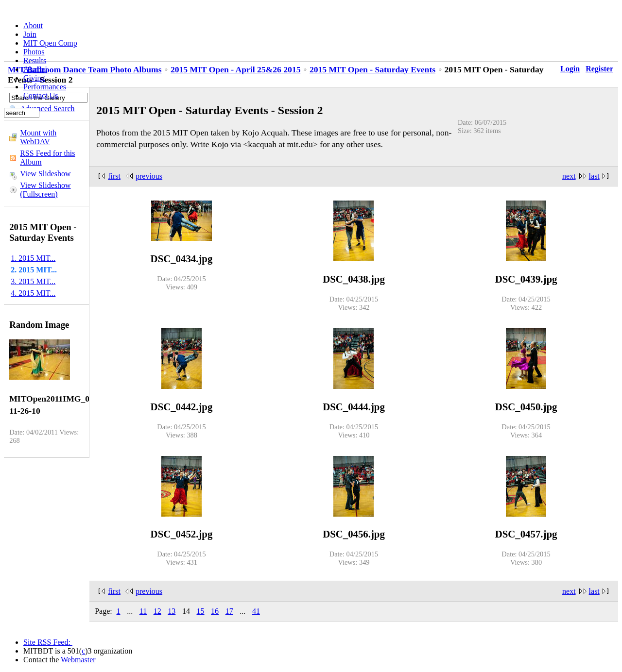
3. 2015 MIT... (33, 281)
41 (256, 611)
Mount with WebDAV (38, 137)
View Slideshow (45, 174)
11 (143, 611)
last (594, 176)
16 (215, 611)
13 (172, 611)
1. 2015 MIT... (33, 258)
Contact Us (41, 95)
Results (35, 60)
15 (201, 611)
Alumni (35, 69)
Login (570, 69)
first (114, 176)
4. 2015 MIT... (33, 293)
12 (157, 611)
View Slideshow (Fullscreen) (45, 190)
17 (229, 611)
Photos (34, 52)
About (33, 25)
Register (599, 69)
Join (30, 34)
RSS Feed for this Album (47, 158)
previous (149, 176)
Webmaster (78, 660)
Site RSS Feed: (48, 642)
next (569, 176)
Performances (45, 87)
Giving (34, 78)
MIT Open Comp (50, 43)
